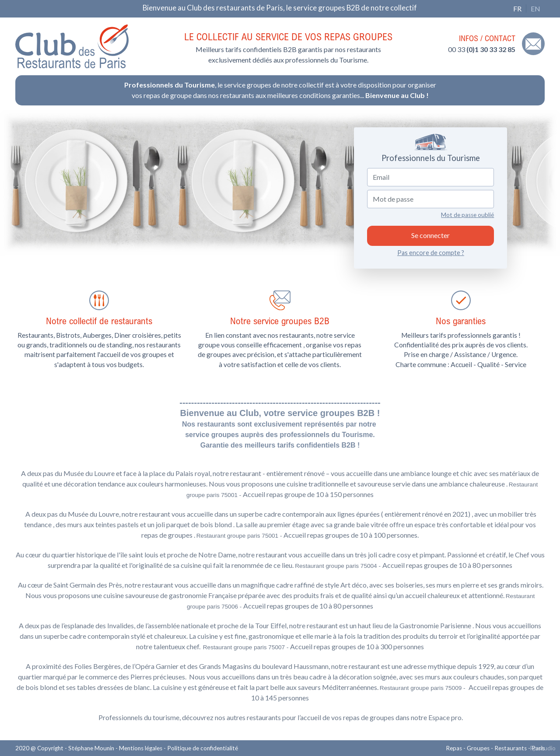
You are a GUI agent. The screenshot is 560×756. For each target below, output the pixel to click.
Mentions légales (141, 748)
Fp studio (543, 748)
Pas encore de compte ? (431, 253)
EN (535, 9)
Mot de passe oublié (467, 215)
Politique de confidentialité (203, 748)
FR (517, 9)
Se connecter (430, 235)
